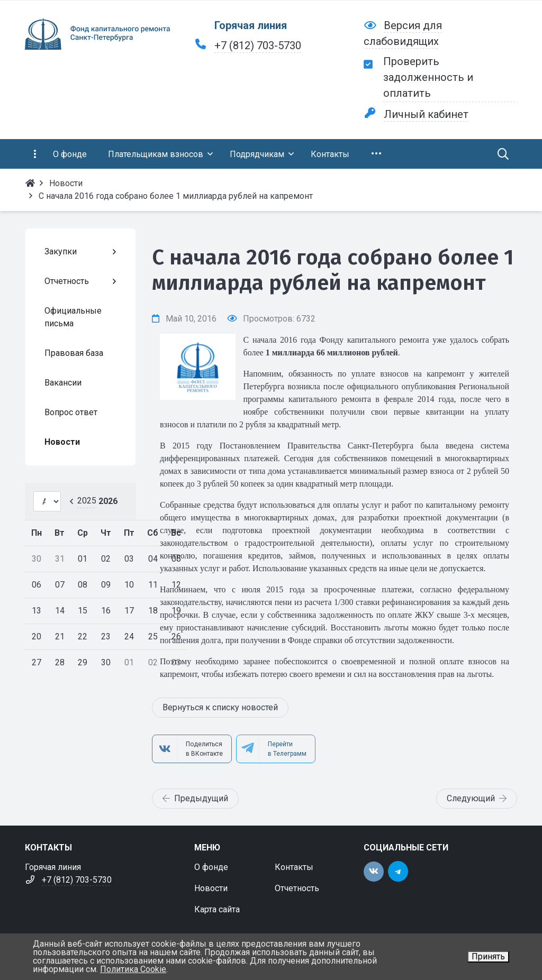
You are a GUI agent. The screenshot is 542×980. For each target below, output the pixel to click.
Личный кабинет (426, 114)
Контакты (294, 867)
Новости (211, 888)
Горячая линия (251, 25)
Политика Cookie (133, 969)
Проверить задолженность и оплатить (428, 77)
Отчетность (297, 888)
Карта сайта (217, 909)
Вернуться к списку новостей (220, 707)
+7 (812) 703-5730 (258, 45)
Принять (488, 956)
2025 (87, 501)
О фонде (211, 867)
